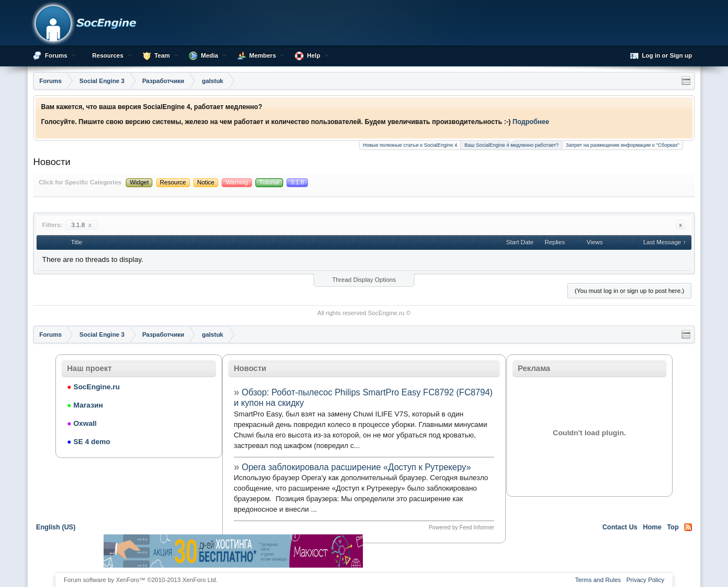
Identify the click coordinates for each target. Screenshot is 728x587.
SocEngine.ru (386, 313)
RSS (688, 527)
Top (673, 527)
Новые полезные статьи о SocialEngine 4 (410, 145)
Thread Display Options (364, 280)
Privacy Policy (645, 580)
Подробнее (531, 122)
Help (314, 55)
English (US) (56, 527)
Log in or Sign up (661, 56)
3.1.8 (82, 225)
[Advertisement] (495, 551)
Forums (56, 55)
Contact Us (620, 527)
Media (210, 55)
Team (162, 55)
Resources (107, 55)
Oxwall (82, 423)
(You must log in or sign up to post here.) (629, 291)
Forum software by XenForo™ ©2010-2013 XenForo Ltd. (141, 580)
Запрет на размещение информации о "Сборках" (622, 145)
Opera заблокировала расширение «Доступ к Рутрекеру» (356, 467)
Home (652, 527)
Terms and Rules (598, 580)
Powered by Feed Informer (462, 527)
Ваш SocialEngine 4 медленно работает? (511, 144)
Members (263, 55)
